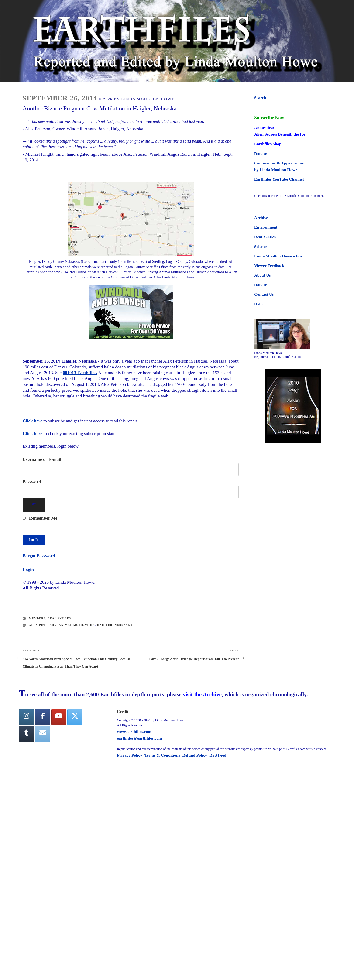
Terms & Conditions (162, 755)
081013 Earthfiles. (80, 373)
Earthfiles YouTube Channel (279, 179)
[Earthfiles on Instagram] (27, 717)
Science (261, 247)
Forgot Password (39, 556)
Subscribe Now (269, 118)
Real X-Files (59, 618)
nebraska (124, 625)
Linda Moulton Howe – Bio (278, 256)
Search (260, 98)
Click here (32, 421)
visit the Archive (202, 694)
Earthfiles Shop (268, 144)
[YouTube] (59, 717)
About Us (263, 275)
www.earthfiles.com (134, 732)
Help (258, 304)
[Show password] (34, 505)
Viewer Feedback (269, 266)
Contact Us (264, 294)
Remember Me (40, 518)
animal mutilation (77, 625)
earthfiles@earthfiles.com (139, 738)
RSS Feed (218, 755)
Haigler (105, 625)
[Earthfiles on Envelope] (43, 734)
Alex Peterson (43, 625)
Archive (261, 218)
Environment (266, 227)
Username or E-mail (42, 459)
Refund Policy (195, 755)
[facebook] (43, 717)
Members (37, 618)
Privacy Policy (130, 755)
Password (32, 482)
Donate (261, 154)
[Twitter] (75, 717)
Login (28, 570)
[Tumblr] (27, 734)
